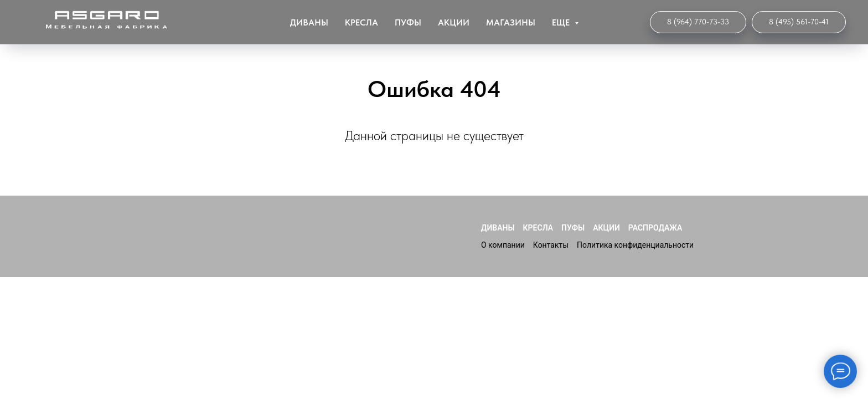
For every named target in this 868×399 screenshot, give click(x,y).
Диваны (309, 22)
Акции (454, 22)
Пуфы (408, 22)
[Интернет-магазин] (698, 22)
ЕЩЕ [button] (562, 22)
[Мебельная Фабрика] (799, 22)
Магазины (511, 22)
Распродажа (655, 228)
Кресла (361, 22)
